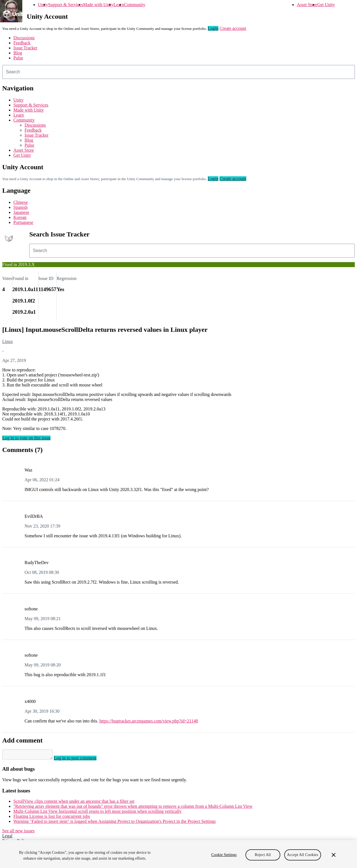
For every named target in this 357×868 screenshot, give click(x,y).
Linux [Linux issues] (8, 341)
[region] (178, 854)
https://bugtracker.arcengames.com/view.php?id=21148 (149, 721)
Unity (43, 5)
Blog (18, 53)
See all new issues (18, 832)
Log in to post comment (81, 760)
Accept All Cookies (303, 855)
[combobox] (178, 72)
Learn (119, 5)
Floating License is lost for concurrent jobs (52, 818)
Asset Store (307, 5)
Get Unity (326, 5)
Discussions (24, 38)
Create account (233, 28)
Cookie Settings (224, 855)
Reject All (263, 855)
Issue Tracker (25, 48)
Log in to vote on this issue (26, 438)
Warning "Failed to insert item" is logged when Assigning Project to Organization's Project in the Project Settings (114, 823)
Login (213, 28)
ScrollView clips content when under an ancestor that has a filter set (74, 803)
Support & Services (65, 5)
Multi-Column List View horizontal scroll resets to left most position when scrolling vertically (97, 813)
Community (134, 5)
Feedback (22, 43)
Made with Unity (98, 5)
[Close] (334, 855)
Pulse (18, 58)
